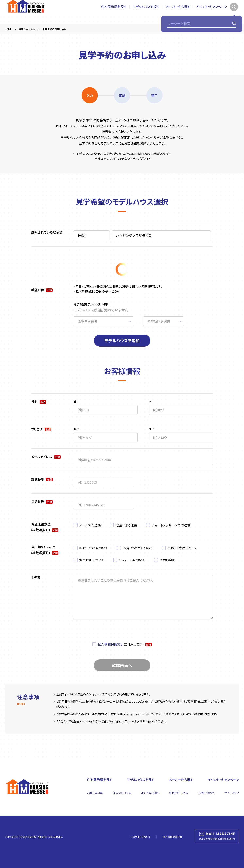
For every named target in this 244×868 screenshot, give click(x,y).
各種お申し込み (179, 793)
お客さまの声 (95, 793)
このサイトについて (140, 837)
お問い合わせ (206, 793)
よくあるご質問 (150, 793)
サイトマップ (232, 793)
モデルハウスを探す (146, 12)
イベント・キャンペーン (212, 12)
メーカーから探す (178, 12)
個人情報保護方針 (111, 644)
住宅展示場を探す (114, 12)
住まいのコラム (122, 793)
